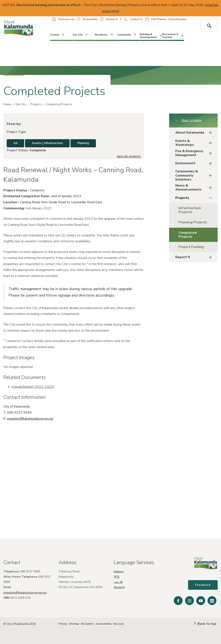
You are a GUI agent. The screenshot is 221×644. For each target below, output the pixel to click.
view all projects (129, 156)
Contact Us (133, 19)
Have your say (63, 19)
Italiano (119, 571)
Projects (36, 104)
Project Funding (191, 247)
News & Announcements (195, 188)
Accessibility (87, 19)
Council (58, 35)
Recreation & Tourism (173, 36)
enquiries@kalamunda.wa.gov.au (30, 419)
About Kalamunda (195, 133)
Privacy (63, 624)
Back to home (189, 120)
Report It (195, 257)
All (15, 143)
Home (7, 104)
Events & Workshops (195, 143)
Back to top (205, 624)
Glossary (119, 624)
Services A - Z (111, 19)
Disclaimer (87, 624)
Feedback (203, 585)
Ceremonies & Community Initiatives (195, 175)
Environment (195, 163)
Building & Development (151, 36)
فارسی (118, 582)
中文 (117, 577)
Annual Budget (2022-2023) (33, 387)
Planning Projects (193, 222)
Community (127, 35)
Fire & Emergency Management (195, 153)
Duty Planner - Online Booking (166, 19)
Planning (83, 143)
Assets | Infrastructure (47, 143)
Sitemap (74, 624)
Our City (80, 35)
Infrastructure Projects (190, 210)
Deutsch (119, 587)
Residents (104, 35)
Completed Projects (188, 235)
